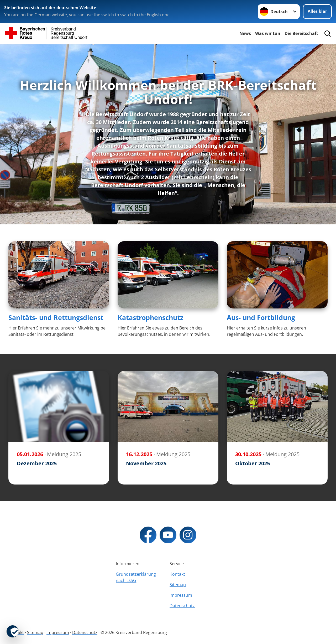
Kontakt (177, 574)
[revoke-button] (13, 631)
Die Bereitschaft (301, 33)
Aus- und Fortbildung (261, 317)
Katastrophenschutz (150, 317)
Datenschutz (182, 606)
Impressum (181, 595)
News (245, 33)
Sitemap (178, 585)
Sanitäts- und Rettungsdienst (56, 317)
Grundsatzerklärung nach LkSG (136, 577)
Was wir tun (268, 33)
